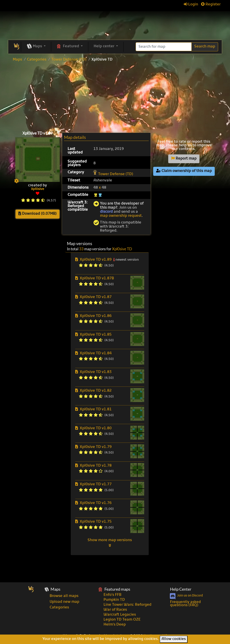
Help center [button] (104, 46)
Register (211, 5)
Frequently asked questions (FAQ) (185, 604)
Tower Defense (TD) (69, 60)
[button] (36, 47)
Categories (37, 60)
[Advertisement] (115, 95)
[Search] (164, 47)
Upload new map (64, 602)
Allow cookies (174, 639)
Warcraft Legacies (120, 615)
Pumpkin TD (114, 600)
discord (106, 212)
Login (191, 5)
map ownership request (121, 216)
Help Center (181, 589)
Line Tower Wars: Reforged (127, 605)
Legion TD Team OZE (122, 620)
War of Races (115, 610)
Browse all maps (64, 596)
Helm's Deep (115, 625)
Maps (17, 60)
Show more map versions (110, 543)
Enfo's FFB (112, 595)
